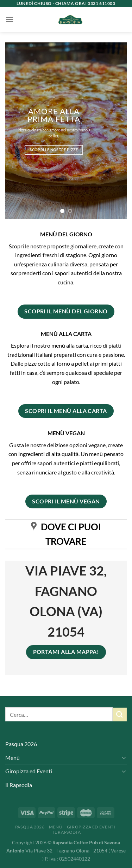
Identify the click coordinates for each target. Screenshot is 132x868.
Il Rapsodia (19, 785)
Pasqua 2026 (21, 744)
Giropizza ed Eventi (29, 771)
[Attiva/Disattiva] (124, 757)
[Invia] (120, 715)
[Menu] (10, 19)
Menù (12, 758)
